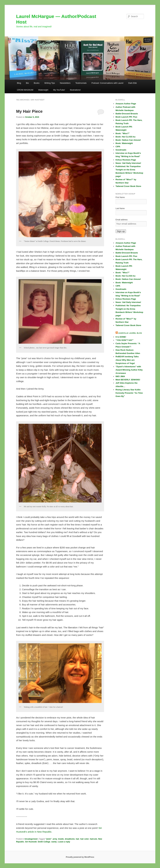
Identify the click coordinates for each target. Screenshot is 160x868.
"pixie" (49, 839)
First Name (120, 197)
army (55, 839)
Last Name (120, 208)
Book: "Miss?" (123, 133)
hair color (85, 839)
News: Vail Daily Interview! (128, 163)
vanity (54, 842)
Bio (27, 83)
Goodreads (121, 150)
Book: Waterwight (124, 143)
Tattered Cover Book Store (128, 186)
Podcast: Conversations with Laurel (107, 83)
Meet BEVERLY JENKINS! (128, 380)
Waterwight (43, 90)
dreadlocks (70, 839)
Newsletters (65, 83)
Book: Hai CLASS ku (126, 137)
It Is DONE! (121, 337)
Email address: (122, 220)
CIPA (118, 147)
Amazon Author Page (126, 104)
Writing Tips (50, 83)
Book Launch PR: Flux (126, 117)
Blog (19, 83)
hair (77, 839)
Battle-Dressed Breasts (127, 114)
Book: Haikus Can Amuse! (128, 140)
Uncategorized (31, 839)
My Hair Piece (29, 111)
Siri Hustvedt (31, 842)
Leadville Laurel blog (130, 333)
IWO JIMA (120, 376)
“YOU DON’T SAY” (125, 340)
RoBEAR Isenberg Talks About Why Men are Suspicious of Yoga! (127, 360)
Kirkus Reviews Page (126, 160)
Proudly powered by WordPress (80, 857)
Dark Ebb (132, 83)
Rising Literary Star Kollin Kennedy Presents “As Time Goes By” (129, 393)
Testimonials (81, 83)
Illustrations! (75, 90)
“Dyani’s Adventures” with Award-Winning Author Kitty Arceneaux (129, 370)
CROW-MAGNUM (25, 90)
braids (61, 839)
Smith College (44, 842)
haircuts (94, 839)
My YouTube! (59, 90)
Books (37, 83)
